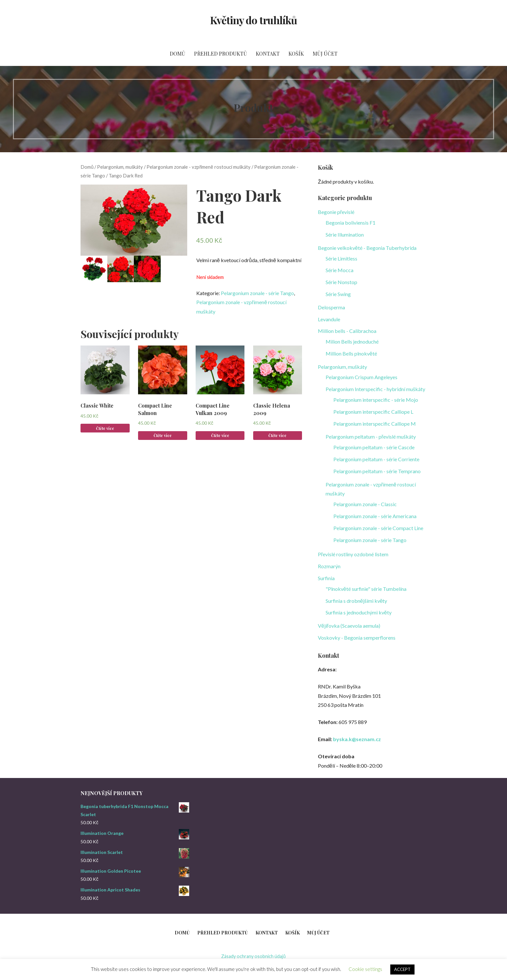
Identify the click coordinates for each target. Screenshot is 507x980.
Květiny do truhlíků (253, 20)
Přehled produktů (221, 53)
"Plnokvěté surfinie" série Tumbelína (366, 589)
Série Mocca (340, 270)
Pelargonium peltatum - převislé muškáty (371, 437)
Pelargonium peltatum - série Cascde (374, 447)
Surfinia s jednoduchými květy (359, 612)
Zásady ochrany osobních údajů (253, 956)
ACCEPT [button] (402, 969)
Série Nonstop (341, 282)
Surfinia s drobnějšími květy (356, 601)
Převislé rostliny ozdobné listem (353, 554)
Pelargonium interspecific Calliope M (375, 424)
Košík (296, 53)
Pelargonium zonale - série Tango (257, 293)
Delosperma (331, 307)
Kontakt (268, 53)
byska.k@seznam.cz (357, 739)
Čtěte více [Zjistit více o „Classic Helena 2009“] (277, 435)
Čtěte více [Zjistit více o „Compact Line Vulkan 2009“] (220, 435)
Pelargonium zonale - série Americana (375, 516)
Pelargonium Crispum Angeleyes (361, 377)
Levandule (329, 319)
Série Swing (338, 294)
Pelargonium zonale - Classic (365, 504)
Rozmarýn (329, 566)
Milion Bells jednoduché (352, 341)
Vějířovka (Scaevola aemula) (349, 626)
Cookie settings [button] (365, 969)
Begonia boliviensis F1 (351, 223)
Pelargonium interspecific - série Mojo (376, 400)
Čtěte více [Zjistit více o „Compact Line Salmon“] (163, 435)
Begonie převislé (336, 212)
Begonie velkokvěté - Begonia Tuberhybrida (367, 248)
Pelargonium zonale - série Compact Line (378, 528)
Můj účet (325, 53)
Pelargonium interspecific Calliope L (373, 412)
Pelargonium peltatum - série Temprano (377, 471)
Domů (178, 53)
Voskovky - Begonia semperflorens (357, 638)
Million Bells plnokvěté (351, 353)
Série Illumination (345, 234)
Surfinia (326, 578)
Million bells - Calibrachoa (347, 331)
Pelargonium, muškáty (120, 167)
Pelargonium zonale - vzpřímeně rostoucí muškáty (198, 167)
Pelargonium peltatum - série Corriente (376, 459)
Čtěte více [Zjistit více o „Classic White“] (105, 428)
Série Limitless (341, 258)
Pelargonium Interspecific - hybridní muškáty (375, 389)
